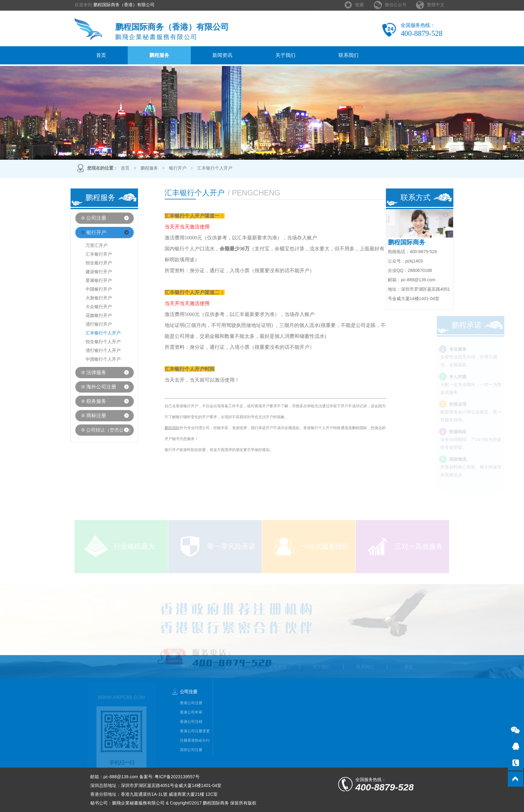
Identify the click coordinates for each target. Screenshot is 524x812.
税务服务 (86, 401)
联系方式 (426, 198)
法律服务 (86, 372)
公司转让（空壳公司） (99, 430)
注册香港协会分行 (195, 751)
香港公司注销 (191, 732)
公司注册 (86, 218)
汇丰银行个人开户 (215, 169)
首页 (101, 55)
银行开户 (178, 169)
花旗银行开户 (88, 316)
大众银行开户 (88, 307)
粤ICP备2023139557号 (177, 777)
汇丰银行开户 (88, 254)
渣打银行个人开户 (93, 351)
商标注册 (86, 416)
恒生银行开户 (88, 263)
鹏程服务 (159, 55)
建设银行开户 (88, 272)
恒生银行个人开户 (93, 342)
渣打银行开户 (88, 324)
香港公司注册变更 (195, 742)
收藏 (359, 3)
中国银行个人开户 (93, 359)
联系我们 (349, 55)
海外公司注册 (91, 387)
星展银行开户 (88, 281)
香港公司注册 (191, 714)
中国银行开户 (88, 289)
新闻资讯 (222, 55)
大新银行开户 (88, 298)
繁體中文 (436, 3)
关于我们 (285, 55)
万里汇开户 (86, 246)
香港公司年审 (191, 723)
